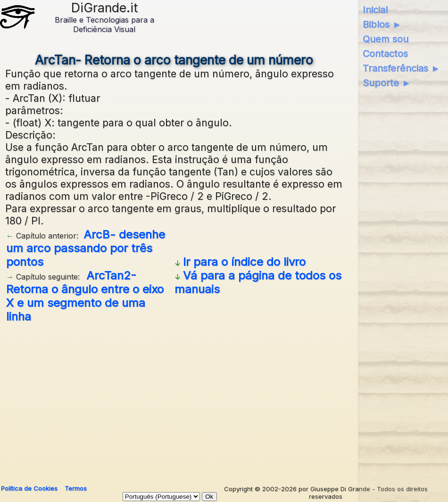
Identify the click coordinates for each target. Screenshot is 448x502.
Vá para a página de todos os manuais (258, 282)
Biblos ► (382, 25)
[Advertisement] (223, 400)
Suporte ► (387, 83)
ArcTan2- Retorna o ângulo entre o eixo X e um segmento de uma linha (85, 296)
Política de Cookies (29, 488)
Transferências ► (402, 68)
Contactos (385, 54)
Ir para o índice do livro (244, 262)
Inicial (375, 10)
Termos (76, 488)
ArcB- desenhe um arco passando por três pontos (86, 248)
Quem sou (386, 39)
